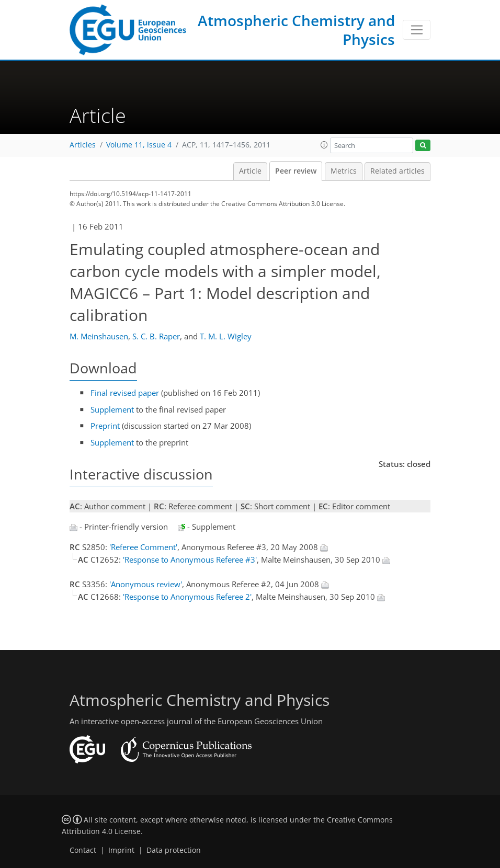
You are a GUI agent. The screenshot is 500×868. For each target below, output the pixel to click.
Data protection (174, 850)
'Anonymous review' (146, 584)
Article (250, 171)
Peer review (296, 171)
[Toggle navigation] (417, 30)
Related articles (397, 171)
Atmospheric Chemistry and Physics (296, 30)
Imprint (121, 850)
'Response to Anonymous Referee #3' (190, 559)
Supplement (112, 409)
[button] (324, 145)
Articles (83, 145)
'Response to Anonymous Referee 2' (187, 597)
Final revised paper (125, 393)
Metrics (344, 171)
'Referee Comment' (143, 547)
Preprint (105, 426)
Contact (83, 850)
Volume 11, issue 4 (139, 145)
